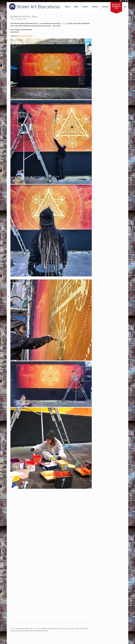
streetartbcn (39, 631)
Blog (76, 7)
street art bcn (26, 631)
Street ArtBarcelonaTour (116, 6)
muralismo (72, 628)
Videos (95, 7)
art (40, 628)
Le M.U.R (64, 23)
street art (86, 628)
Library (27, 628)
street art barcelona (16, 631)
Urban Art (45, 631)
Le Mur (60, 628)
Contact (105, 7)
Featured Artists (20, 628)
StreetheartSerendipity (25, 36)
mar (63, 628)
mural (67, 628)
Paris (81, 628)
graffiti (56, 628)
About (67, 7)
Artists (85, 7)
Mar (39, 23)
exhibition (44, 628)
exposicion (50, 628)
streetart (32, 631)
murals (78, 628)
